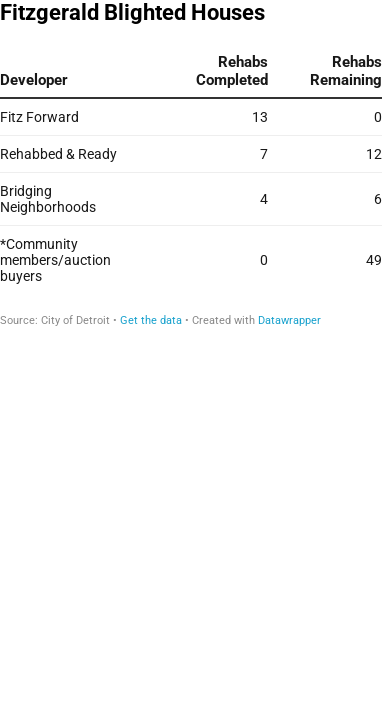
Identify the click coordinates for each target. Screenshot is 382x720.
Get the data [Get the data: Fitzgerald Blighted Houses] (151, 320)
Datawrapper (289, 320)
